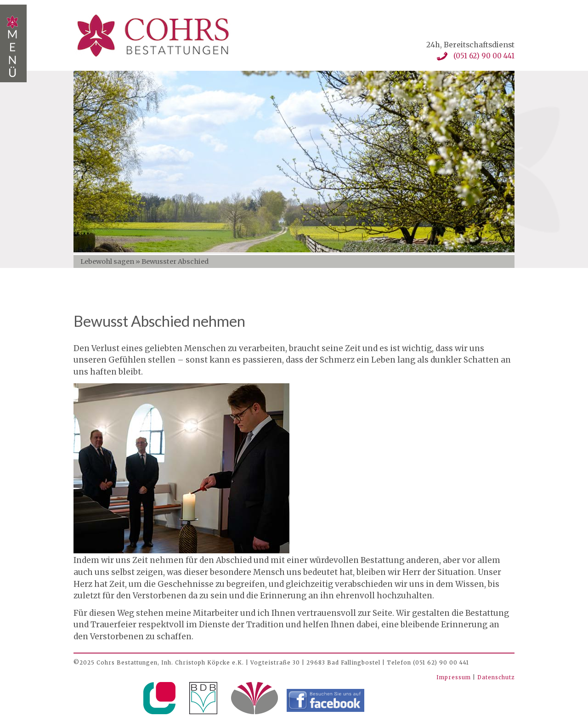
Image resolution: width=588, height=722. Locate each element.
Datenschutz (496, 677)
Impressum (455, 677)
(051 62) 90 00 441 (484, 56)
